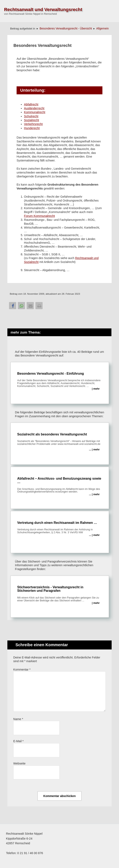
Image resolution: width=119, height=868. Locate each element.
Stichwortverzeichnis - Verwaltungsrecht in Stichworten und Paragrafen (60, 595)
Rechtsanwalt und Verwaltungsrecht (43, 10)
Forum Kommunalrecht (39, 216)
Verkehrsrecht (33, 124)
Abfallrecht (31, 104)
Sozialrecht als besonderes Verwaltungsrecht (60, 442)
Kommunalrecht (35, 112)
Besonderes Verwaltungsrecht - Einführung (60, 381)
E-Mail (18, 741)
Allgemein (103, 28)
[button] (13, 306)
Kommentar (22, 670)
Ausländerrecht (34, 108)
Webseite (19, 763)
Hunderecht (32, 128)
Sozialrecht (31, 120)
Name (18, 719)
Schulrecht (31, 116)
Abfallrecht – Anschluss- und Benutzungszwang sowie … (60, 486)
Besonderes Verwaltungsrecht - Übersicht (66, 28)
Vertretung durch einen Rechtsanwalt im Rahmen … (60, 529)
